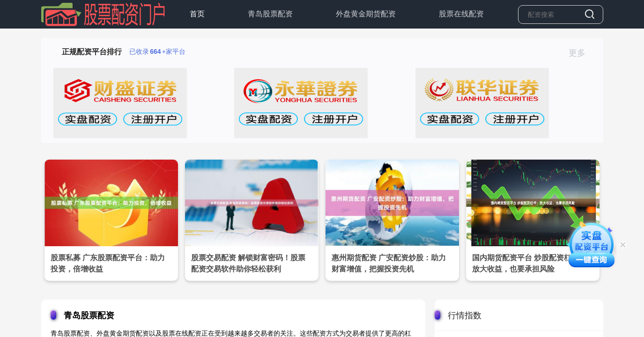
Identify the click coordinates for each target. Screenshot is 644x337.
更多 (581, 53)
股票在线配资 (461, 14)
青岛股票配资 (270, 14)
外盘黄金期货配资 (366, 14)
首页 (197, 14)
